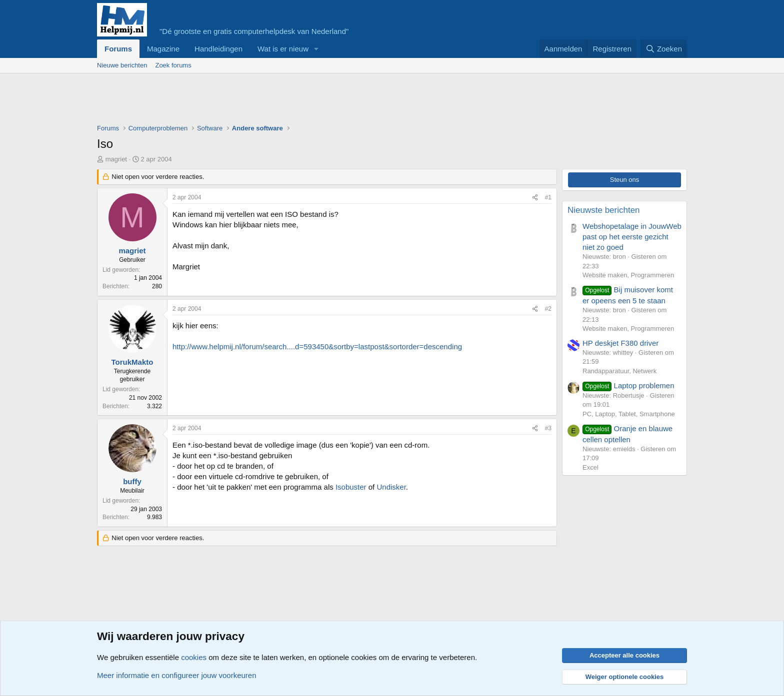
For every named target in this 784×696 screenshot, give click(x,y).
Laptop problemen (628, 385)
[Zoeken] (664, 49)
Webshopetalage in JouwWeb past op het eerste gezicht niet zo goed (632, 237)
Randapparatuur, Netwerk (619, 371)
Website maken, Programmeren (628, 275)
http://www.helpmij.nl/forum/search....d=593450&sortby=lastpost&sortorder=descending (317, 347)
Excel (590, 467)
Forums (118, 49)
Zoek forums (173, 65)
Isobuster (351, 487)
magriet (116, 159)
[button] (316, 49)
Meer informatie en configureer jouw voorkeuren (177, 675)
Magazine (163, 49)
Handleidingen (218, 49)
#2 (548, 309)
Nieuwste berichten (604, 210)
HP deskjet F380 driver (620, 343)
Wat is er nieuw (283, 49)
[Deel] (535, 198)
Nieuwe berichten (122, 65)
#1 (548, 197)
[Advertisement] (279, 101)
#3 (548, 428)
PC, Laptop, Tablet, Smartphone (629, 414)
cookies (194, 657)
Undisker (391, 487)
